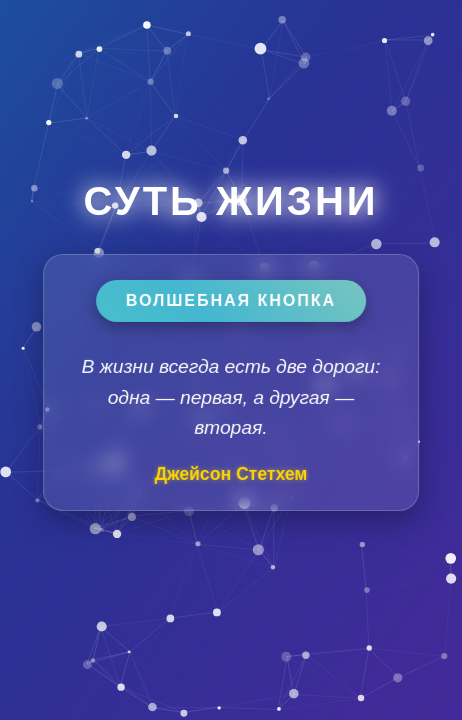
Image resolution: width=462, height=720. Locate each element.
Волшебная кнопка (231, 300)
